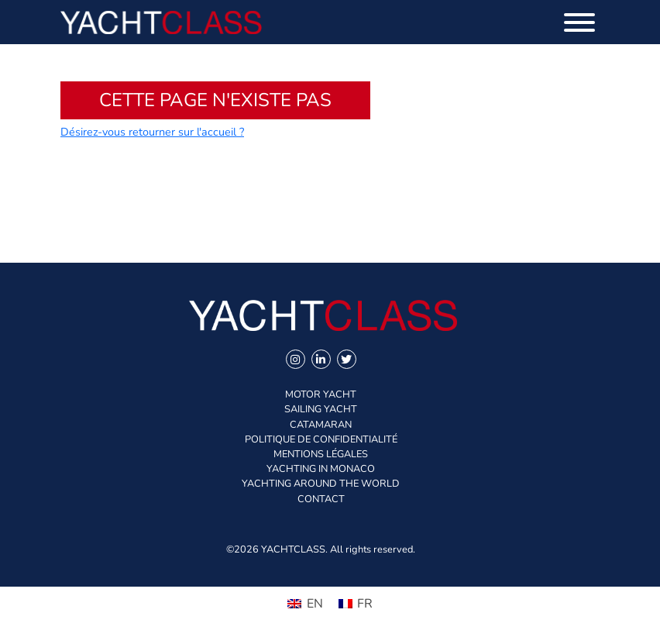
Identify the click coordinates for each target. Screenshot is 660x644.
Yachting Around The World (321, 484)
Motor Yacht (321, 394)
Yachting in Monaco (321, 469)
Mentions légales (321, 454)
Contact (321, 499)
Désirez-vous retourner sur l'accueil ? (152, 132)
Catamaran (321, 425)
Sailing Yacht (321, 409)
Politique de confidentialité (321, 439)
